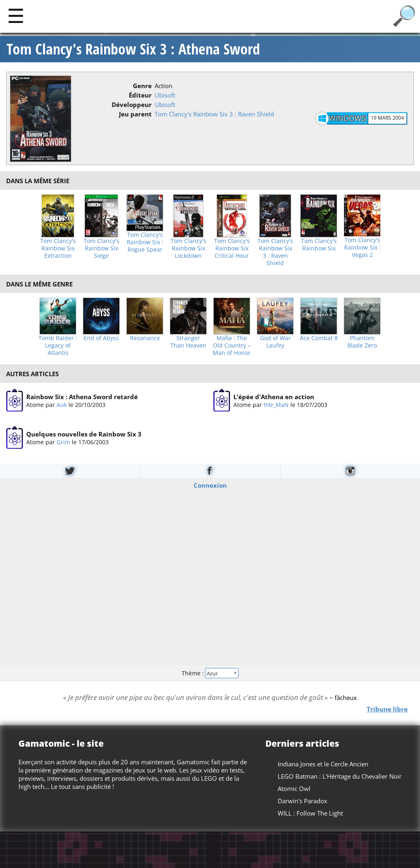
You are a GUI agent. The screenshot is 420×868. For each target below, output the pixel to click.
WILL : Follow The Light (310, 813)
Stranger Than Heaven (188, 342)
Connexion (210, 485)
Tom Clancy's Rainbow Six (319, 245)
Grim (63, 442)
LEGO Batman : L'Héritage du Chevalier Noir (340, 776)
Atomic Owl (294, 788)
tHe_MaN (276, 405)
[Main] (16, 15)
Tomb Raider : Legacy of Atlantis (58, 345)
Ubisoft (165, 95)
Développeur (132, 105)
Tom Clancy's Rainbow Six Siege (102, 248)
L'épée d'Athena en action (274, 397)
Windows (347, 118)
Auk (62, 405)
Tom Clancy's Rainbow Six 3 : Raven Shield (214, 114)
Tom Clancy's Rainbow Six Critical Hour (232, 248)
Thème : (210, 673)
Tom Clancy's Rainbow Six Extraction (58, 248)
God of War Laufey (275, 342)
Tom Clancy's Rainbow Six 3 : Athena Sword (133, 49)
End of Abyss (101, 338)
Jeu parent (135, 114)
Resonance (145, 338)
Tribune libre (387, 709)
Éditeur (140, 95)
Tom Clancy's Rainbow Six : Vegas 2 (362, 248)
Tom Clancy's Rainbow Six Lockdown (188, 248)
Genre (142, 86)
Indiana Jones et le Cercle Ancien (323, 764)
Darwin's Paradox (302, 801)
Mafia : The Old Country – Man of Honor (232, 345)
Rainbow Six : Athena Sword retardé (82, 397)
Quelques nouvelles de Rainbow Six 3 (84, 434)
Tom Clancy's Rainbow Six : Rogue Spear (145, 242)
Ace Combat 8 (319, 338)
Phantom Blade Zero (362, 342)
